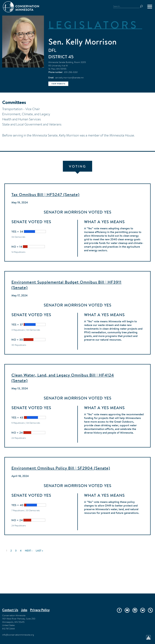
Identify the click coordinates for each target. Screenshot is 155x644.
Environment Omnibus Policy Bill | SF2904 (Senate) (61, 468)
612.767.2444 (8, 629)
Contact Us (10, 610)
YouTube (127, 610)
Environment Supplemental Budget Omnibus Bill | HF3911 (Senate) (66, 285)
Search (143, 6)
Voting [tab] (77, 166)
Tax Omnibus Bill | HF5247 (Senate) (45, 194)
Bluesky (143, 610)
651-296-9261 (71, 72)
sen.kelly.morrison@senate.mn (69, 78)
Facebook (119, 610)
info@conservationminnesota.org (18, 635)
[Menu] (150, 7)
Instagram (135, 610)
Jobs (24, 610)
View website (58, 84)
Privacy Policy (40, 610)
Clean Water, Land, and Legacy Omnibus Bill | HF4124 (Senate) (63, 378)
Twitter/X (150, 610)
